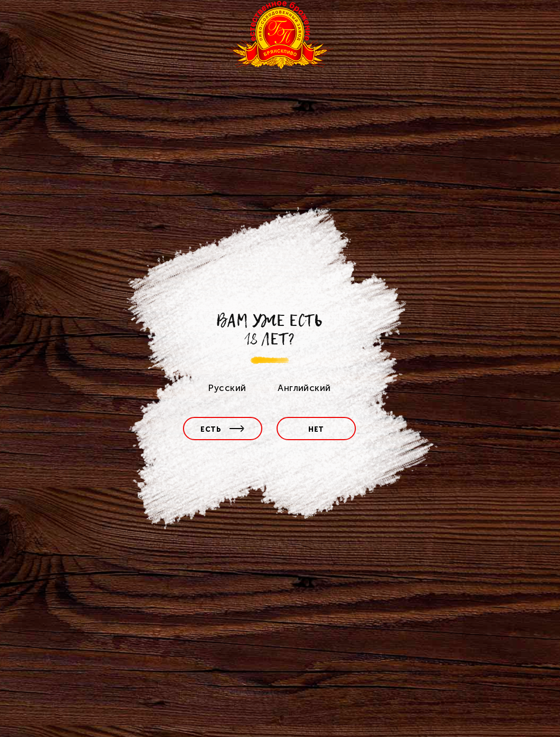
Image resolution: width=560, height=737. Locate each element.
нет (316, 429)
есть (223, 429)
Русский (227, 388)
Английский (304, 388)
